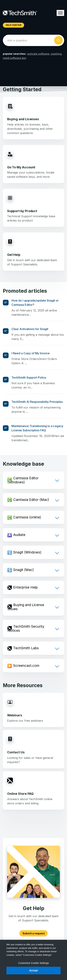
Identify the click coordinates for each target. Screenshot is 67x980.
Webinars (15, 715)
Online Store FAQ (20, 794)
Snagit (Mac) (23, 570)
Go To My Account (21, 167)
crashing (56, 54)
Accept (34, 970)
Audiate (19, 535)
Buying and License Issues (26, 607)
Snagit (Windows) (27, 552)
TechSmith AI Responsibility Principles (37, 402)
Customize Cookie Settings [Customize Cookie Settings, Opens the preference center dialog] (34, 963)
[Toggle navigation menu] (60, 13)
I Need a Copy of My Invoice (31, 353)
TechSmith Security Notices (26, 628)
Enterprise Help (25, 587)
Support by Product (22, 211)
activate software (38, 54)
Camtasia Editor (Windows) (23, 480)
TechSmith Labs (26, 648)
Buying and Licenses (23, 119)
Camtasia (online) (27, 517)
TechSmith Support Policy (29, 377)
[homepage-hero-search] (33, 40)
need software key (15, 58)
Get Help (14, 255)
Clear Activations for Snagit (30, 329)
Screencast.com (26, 666)
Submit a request (34, 933)
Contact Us (16, 752)
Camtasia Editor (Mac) (31, 500)
